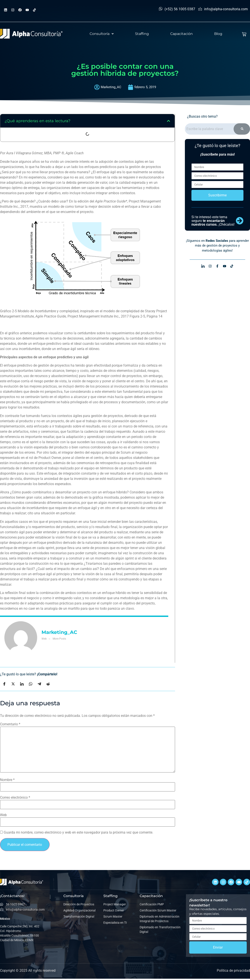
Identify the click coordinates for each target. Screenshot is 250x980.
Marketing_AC (59, 632)
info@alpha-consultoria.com (223, 9)
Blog (218, 34)
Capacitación (181, 34)
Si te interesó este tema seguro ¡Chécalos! (213, 224)
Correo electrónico (15, 798)
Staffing (142, 34)
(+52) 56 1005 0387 (177, 9)
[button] (102, 34)
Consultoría (102, 34)
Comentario (10, 724)
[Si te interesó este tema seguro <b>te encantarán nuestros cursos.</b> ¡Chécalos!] (240, 224)
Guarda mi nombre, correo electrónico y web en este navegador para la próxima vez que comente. (78, 832)
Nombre (7, 780)
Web (3, 815)
